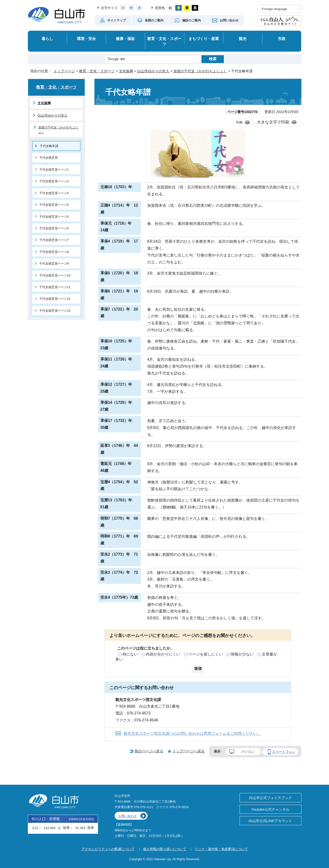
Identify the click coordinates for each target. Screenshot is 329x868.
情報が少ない (242, 654)
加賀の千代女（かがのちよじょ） (200, 71)
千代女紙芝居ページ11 (55, 287)
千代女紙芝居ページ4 (54, 205)
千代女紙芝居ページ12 (55, 299)
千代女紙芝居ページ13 (55, 311)
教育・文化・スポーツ (164, 41)
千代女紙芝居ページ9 (54, 264)
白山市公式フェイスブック (270, 798)
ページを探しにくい (206, 654)
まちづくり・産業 (204, 39)
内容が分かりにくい (163, 654)
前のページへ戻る (149, 751)
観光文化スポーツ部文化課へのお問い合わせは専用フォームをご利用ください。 (192, 733)
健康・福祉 (125, 39)
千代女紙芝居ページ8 (54, 252)
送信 (198, 668)
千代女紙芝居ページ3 (54, 193)
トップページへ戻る (189, 751)
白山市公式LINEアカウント (270, 821)
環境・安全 (86, 39)
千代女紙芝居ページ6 (54, 228)
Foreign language (275, 9)
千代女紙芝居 (49, 158)
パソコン (248, 752)
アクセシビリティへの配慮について (108, 849)
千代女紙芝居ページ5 (54, 217)
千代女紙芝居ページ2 (54, 181)
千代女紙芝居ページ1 (54, 170)
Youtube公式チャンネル (270, 809)
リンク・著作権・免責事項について (221, 849)
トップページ (64, 71)
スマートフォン (284, 752)
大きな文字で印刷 (273, 122)
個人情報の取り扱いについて (165, 849)
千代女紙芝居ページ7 (54, 240)
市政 (282, 39)
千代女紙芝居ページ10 (55, 275)
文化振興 (126, 71)
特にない (130, 654)
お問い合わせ (128, 816)
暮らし (47, 39)
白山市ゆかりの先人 (153, 71)
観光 (243, 39)
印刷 (239, 122)
